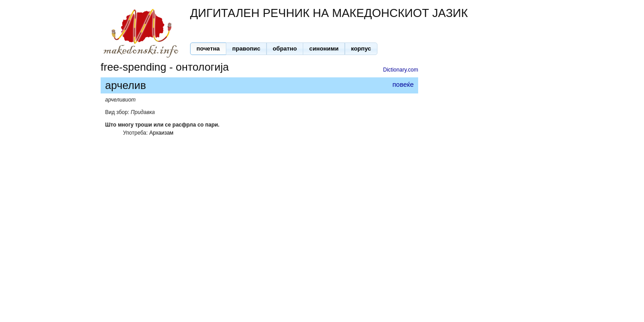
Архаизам (161, 133)
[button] (208, 49)
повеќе (403, 84)
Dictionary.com (401, 70)
